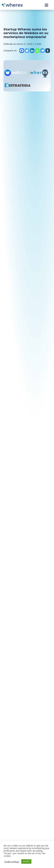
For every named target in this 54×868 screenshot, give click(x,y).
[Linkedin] (32, 51)
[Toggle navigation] (46, 5)
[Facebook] (22, 51)
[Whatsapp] (37, 51)
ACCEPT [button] (26, 861)
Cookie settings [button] (12, 862)
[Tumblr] (48, 51)
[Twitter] (27, 51)
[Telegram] (42, 51)
